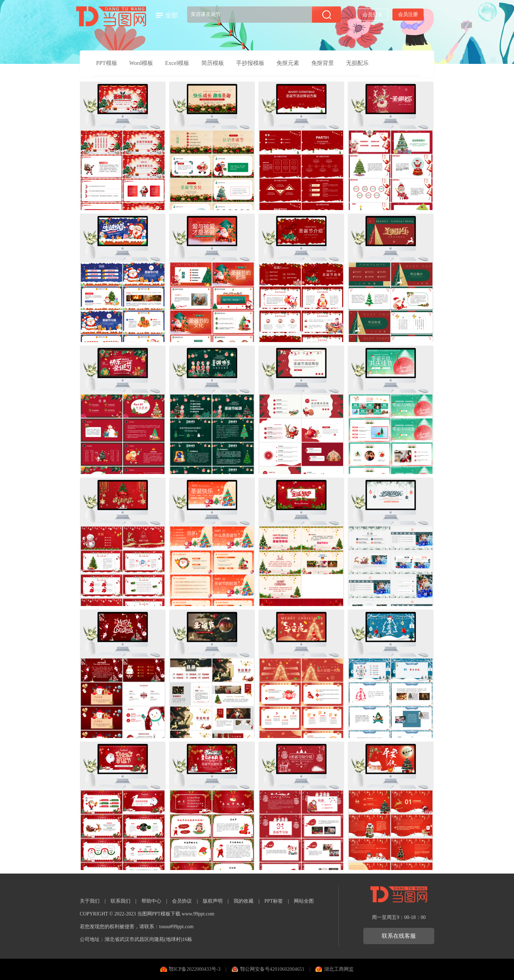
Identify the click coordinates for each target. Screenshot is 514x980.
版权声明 (213, 901)
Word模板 (141, 63)
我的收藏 (244, 901)
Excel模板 (177, 63)
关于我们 (90, 901)
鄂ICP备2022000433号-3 (194, 969)
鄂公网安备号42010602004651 (272, 969)
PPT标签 (274, 901)
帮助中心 (151, 901)
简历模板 (213, 63)
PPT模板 (107, 63)
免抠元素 (288, 63)
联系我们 (121, 901)
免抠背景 (323, 63)
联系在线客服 (399, 936)
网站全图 (304, 901)
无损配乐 (357, 63)
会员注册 (408, 14)
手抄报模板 (250, 63)
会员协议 (182, 901)
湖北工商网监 (339, 969)
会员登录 (373, 15)
